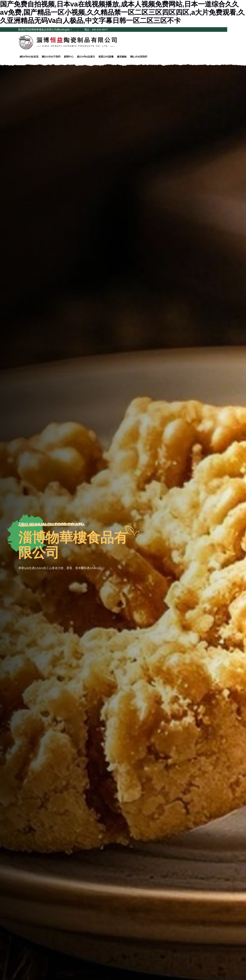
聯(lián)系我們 (153, 58)
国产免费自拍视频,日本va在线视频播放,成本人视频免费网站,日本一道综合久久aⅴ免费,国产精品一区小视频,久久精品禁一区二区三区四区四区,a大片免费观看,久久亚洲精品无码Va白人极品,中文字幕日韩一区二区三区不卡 (122, 12)
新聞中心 (74, 58)
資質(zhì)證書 (116, 58)
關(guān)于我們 (54, 58)
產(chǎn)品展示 (94, 58)
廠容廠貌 (134, 58)
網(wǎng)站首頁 (30, 58)
